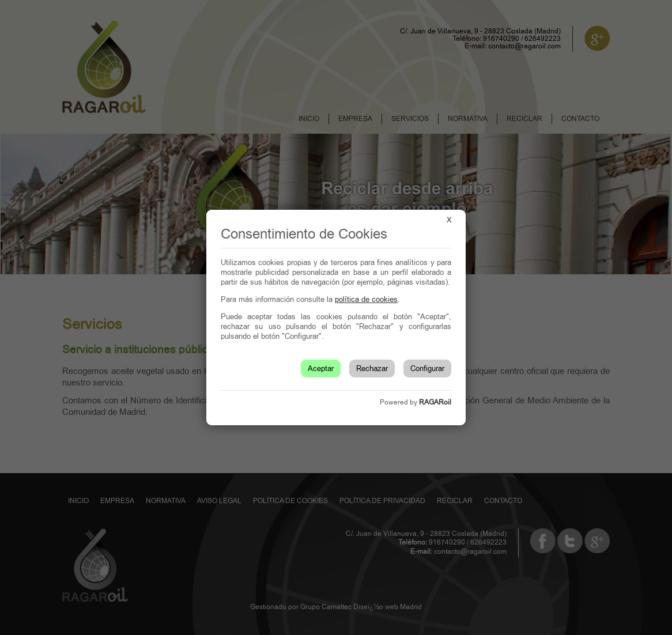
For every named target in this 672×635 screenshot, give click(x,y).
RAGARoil (435, 402)
